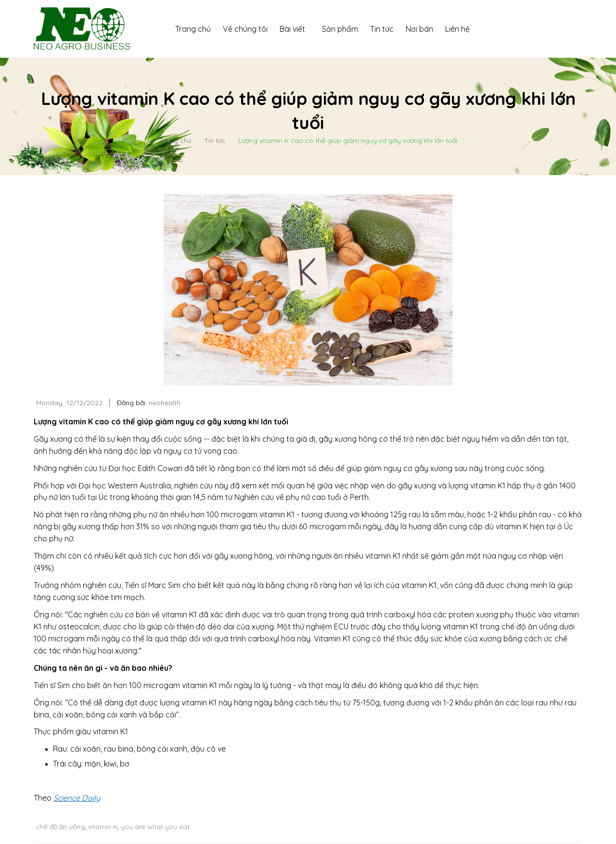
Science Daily (77, 798)
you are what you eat (155, 827)
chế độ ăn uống (60, 827)
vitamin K (103, 827)
